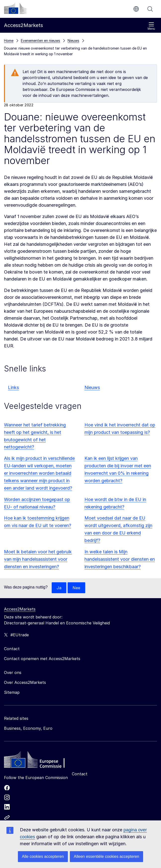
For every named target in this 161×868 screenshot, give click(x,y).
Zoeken (150, 9)
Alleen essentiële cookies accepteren (106, 856)
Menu (151, 26)
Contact (80, 774)
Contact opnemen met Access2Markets (42, 659)
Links (13, 387)
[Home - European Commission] (40, 761)
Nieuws (92, 387)
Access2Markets (20, 609)
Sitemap (12, 692)
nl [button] (136, 9)
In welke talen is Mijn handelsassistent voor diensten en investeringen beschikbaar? (120, 559)
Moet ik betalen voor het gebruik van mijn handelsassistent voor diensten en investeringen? (38, 559)
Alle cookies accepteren (43, 856)
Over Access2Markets (25, 682)
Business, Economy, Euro (28, 728)
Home (9, 41)
